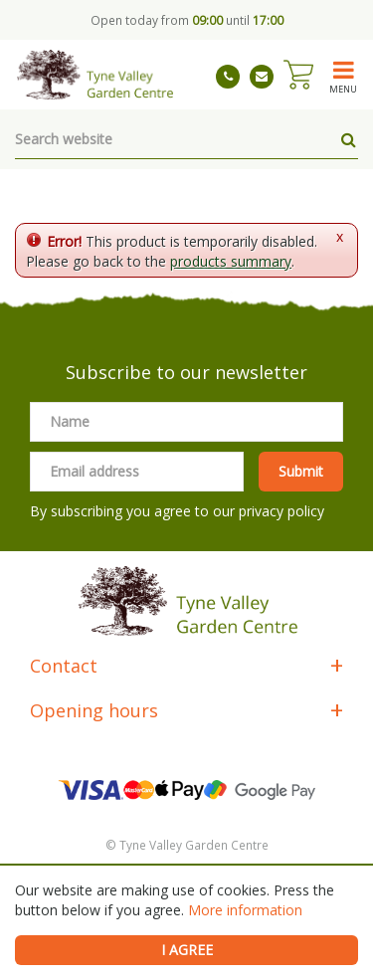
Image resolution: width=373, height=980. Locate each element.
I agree (187, 950)
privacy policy (281, 511)
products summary (231, 261)
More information (245, 910)
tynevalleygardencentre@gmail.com (262, 77)
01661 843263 (228, 77)
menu (343, 89)
